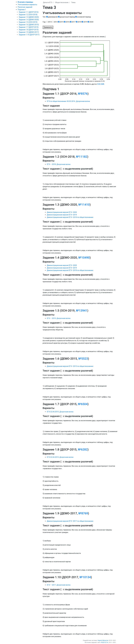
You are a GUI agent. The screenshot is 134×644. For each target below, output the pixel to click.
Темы (73, 2)
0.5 (99, 84)
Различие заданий (25, 7)
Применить (48, 27)
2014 (56, 22)
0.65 (102, 84)
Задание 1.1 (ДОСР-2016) (29, 12)
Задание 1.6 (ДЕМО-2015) (29, 25)
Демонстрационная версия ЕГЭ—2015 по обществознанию (70, 366)
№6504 (83, 404)
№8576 (83, 94)
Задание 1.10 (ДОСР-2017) (29, 35)
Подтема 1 (22, 10)
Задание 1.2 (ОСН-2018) (28, 15)
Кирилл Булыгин (103, 640)
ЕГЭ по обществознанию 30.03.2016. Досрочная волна (68, 101)
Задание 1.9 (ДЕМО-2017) (29, 32)
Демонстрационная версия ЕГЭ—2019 (62, 215)
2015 (62, 22)
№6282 (83, 450)
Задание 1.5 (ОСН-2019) (28, 22)
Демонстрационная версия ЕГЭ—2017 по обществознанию (70, 521)
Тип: (44, 17)
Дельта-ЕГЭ (48, 2)
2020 (91, 22)
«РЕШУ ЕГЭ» (104, 642)
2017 (74, 22)
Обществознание (62, 2)
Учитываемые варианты (27, 5)
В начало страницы (25, 2)
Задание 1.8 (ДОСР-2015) (29, 30)
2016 (68, 22)
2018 (80, 22)
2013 (50, 22)
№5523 (83, 359)
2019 (85, 22)
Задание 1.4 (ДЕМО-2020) (29, 20)
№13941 (82, 311)
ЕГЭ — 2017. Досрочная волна (59, 585)
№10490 (84, 258)
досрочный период (67, 17)
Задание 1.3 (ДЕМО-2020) (29, 17)
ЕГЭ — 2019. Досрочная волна (59, 318)
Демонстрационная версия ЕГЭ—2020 (62, 212)
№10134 (85, 577)
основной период (84, 17)
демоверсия (53, 17)
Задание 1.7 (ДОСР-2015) (29, 27)
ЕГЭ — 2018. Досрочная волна (59, 164)
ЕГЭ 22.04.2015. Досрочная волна (60, 412)
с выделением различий (78, 169)
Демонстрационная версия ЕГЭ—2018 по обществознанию (70, 217)
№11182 (82, 157)
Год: (44, 22)
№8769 (83, 513)
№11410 (84, 205)
